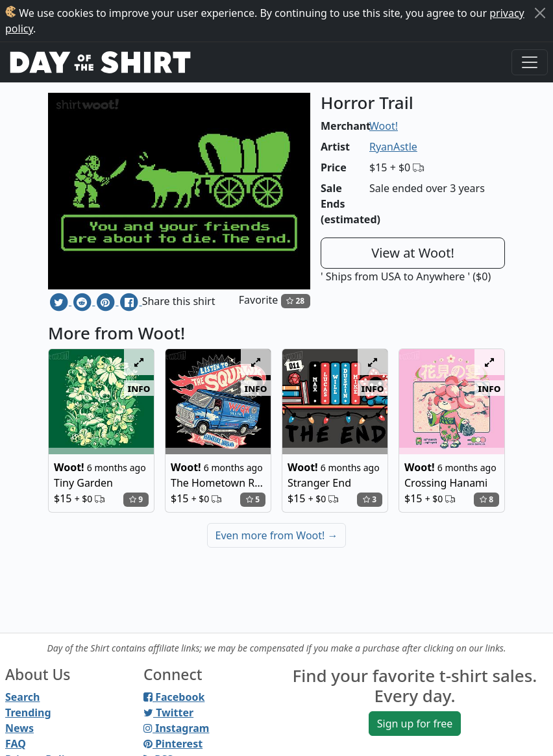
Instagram (176, 728)
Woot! (384, 126)
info (139, 388)
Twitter (168, 713)
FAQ (16, 744)
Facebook (174, 697)
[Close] (540, 13)
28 (295, 301)
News (19, 728)
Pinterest (173, 744)
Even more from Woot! (277, 535)
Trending (28, 713)
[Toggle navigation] (530, 62)
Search (22, 697)
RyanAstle (393, 147)
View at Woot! (413, 253)
